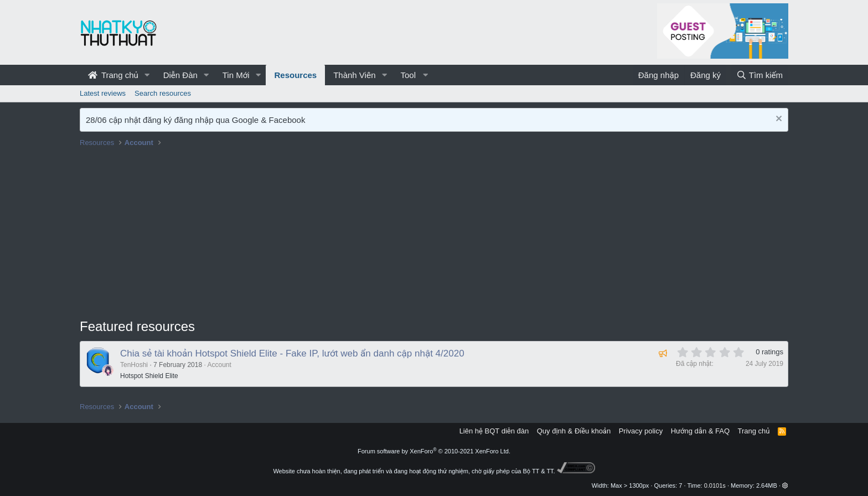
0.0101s (715, 485)
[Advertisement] (434, 234)
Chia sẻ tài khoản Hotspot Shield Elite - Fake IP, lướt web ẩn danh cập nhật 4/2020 (292, 353)
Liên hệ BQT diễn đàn (494, 431)
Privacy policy (641, 431)
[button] (147, 75)
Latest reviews (103, 93)
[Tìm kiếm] (759, 75)
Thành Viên (354, 75)
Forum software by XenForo (434, 451)
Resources (295, 75)
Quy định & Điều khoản (574, 431)
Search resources (163, 93)
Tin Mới (236, 75)
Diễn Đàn (180, 75)
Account (219, 365)
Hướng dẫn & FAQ (700, 431)
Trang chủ (113, 75)
